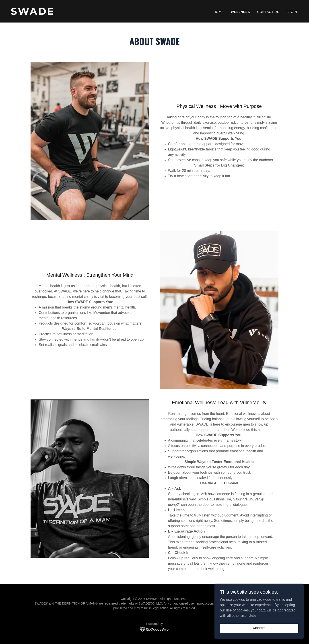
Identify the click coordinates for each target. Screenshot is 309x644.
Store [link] (292, 12)
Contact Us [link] (268, 12)
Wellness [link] (241, 12)
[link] (81, 13)
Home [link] (219, 12)
